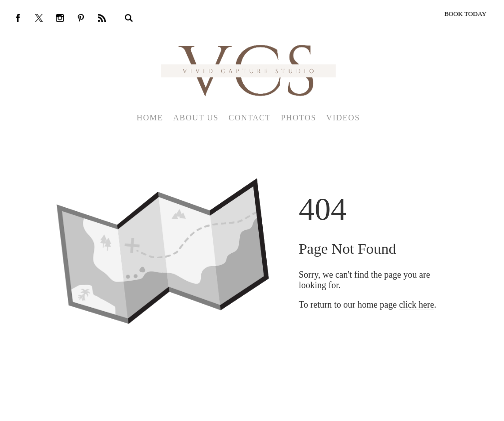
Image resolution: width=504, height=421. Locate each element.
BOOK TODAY (465, 14)
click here (417, 305)
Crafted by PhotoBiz (248, 408)
